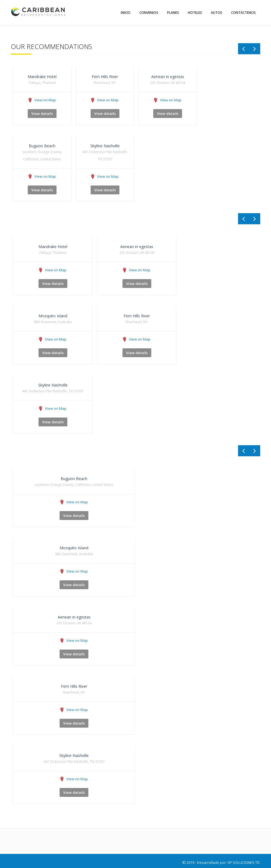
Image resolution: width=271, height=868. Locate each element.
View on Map (42, 100)
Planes (173, 13)
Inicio (126, 13)
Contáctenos (243, 13)
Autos (217, 13)
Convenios (149, 13)
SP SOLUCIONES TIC (244, 862)
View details (42, 114)
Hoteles (195, 13)
